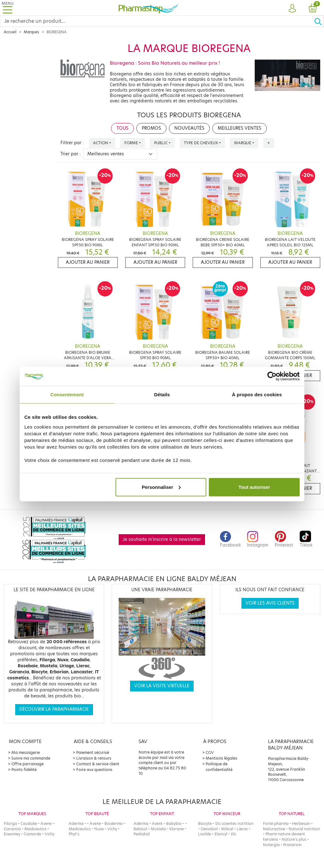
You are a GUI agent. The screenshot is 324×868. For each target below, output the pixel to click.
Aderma (76, 823)
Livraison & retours (94, 758)
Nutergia (271, 845)
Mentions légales (221, 758)
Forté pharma (276, 823)
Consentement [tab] (67, 395)
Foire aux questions (94, 770)
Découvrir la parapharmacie (54, 709)
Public (161, 143)
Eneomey (12, 834)
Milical (227, 829)
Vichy (50, 834)
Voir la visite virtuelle (162, 686)
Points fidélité (24, 770)
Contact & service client (98, 764)
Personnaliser (161, 487)
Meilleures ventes (240, 128)
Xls (233, 834)
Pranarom (292, 845)
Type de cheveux (201, 143)
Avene (46, 823)
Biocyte (205, 823)
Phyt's (74, 834)
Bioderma (113, 823)
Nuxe (99, 829)
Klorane (177, 829)
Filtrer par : (72, 143)
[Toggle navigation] (8, 8)
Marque (243, 143)
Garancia (12, 829)
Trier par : (71, 154)
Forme (131, 143)
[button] (292, 9)
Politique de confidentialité (219, 767)
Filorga (10, 823)
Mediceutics (35, 829)
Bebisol (140, 829)
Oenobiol (209, 829)
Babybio (174, 823)
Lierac (242, 829)
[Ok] (319, 21)
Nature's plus (294, 839)
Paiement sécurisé (93, 752)
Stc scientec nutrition (234, 823)
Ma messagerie (26, 752)
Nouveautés (189, 128)
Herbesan (301, 823)
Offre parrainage (28, 764)
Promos (151, 128)
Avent (157, 823)
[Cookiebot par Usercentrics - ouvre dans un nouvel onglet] (272, 376)
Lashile (205, 834)
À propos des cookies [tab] (257, 395)
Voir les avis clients (270, 603)
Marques (31, 32)
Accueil (10, 32)
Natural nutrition (304, 829)
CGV (210, 752)
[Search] (157, 21)
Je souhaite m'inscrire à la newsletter (162, 539)
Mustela (158, 829)
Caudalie (29, 823)
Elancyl (221, 834)
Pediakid (142, 834)
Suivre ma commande (31, 758)
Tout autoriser (254, 487)
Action (101, 143)
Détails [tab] (162, 395)
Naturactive (274, 829)
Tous (122, 128)
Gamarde (32, 834)
